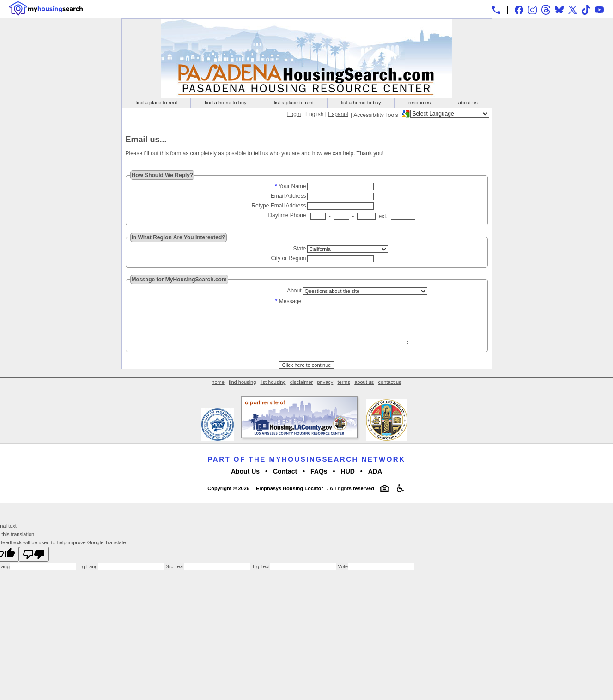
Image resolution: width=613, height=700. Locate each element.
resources (419, 103)
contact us (390, 393)
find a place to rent (156, 103)
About (294, 291)
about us (468, 103)
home (218, 393)
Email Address (288, 196)
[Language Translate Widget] (450, 114)
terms (344, 393)
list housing (273, 393)
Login (294, 114)
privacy (325, 393)
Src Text (174, 578)
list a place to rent (294, 103)
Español (338, 114)
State (299, 249)
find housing (242, 393)
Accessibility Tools (376, 115)
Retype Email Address (279, 206)
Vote (342, 578)
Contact (285, 482)
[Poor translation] (34, 565)
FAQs (319, 482)
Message (290, 301)
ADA (375, 482)
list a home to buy (361, 103)
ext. (383, 216)
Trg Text (260, 578)
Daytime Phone (287, 215)
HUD (348, 482)
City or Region (288, 258)
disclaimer (302, 393)
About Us (245, 482)
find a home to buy (226, 103)
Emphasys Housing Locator (289, 499)
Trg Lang (87, 578)
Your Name (292, 186)
